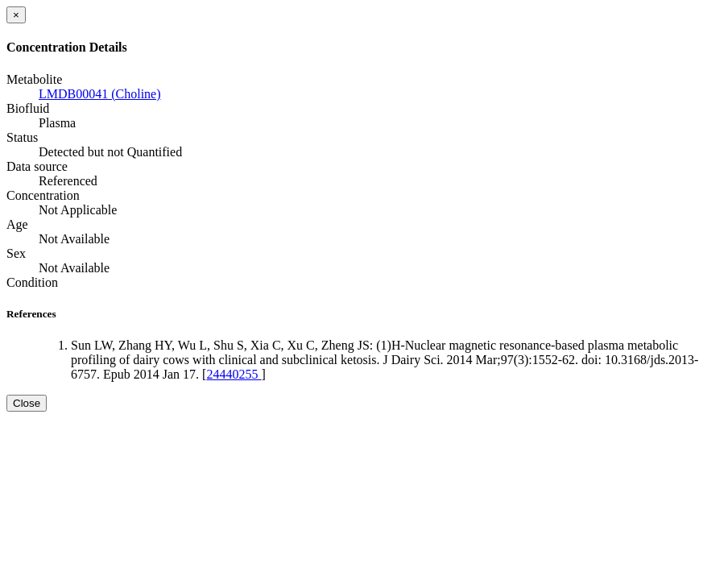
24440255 (234, 374)
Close (27, 403)
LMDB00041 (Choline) (100, 94)
